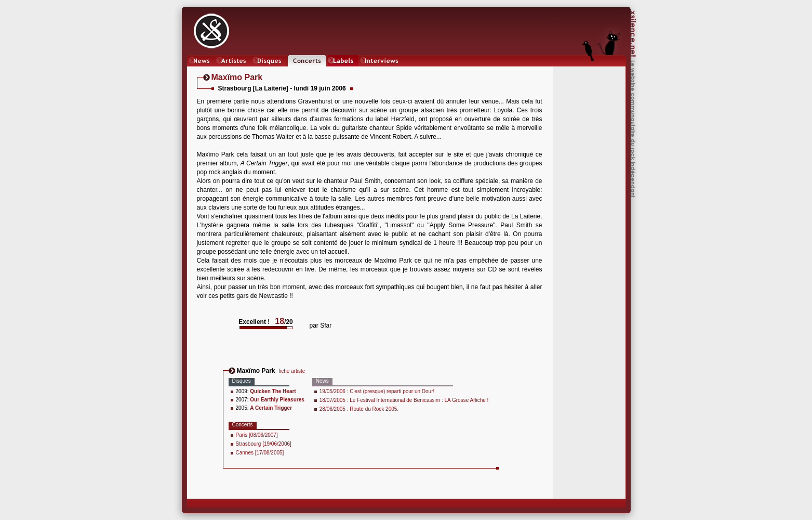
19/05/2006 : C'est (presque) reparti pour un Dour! (377, 391)
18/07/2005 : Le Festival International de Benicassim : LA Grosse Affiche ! (404, 400)
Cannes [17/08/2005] (260, 453)
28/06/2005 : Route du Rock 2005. (359, 409)
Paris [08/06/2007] (257, 435)
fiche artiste (292, 371)
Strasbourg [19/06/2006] (264, 444)
